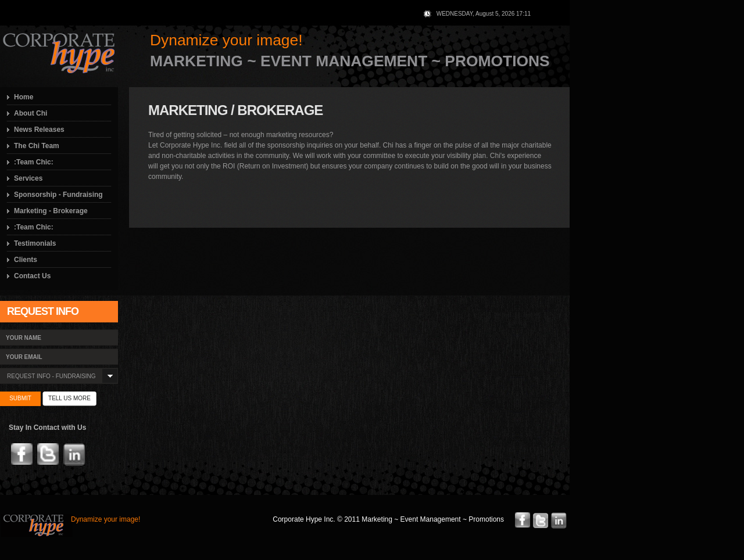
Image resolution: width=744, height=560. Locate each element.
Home (24, 97)
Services (28, 178)
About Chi (31, 113)
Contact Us (32, 276)
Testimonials (35, 243)
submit (20, 398)
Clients (26, 260)
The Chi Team (37, 146)
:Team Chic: (34, 162)
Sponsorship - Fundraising (58, 195)
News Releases (39, 130)
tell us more (69, 398)
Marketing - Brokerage (51, 211)
